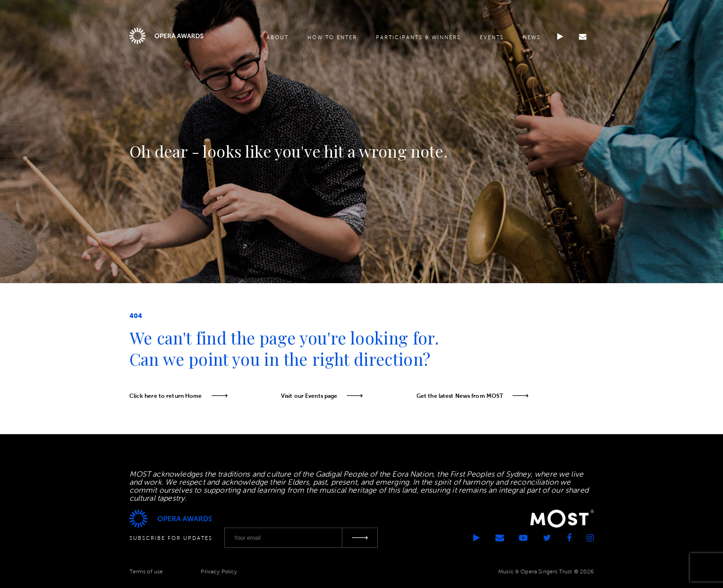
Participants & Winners (418, 39)
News (531, 39)
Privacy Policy (219, 571)
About (277, 39)
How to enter (332, 39)
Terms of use (146, 571)
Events (491, 39)
